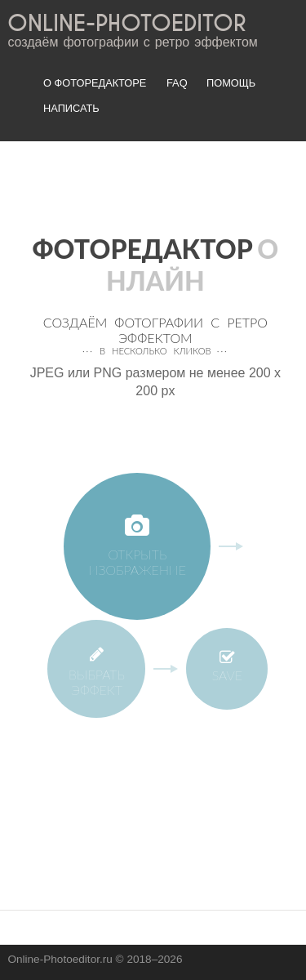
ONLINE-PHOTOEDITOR (126, 24)
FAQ (177, 83)
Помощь (231, 83)
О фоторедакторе (95, 83)
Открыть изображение (137, 546)
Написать (71, 108)
